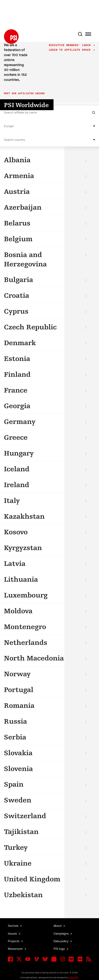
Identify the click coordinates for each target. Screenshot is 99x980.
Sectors (14, 926)
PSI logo (60, 949)
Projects (14, 941)
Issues (13, 933)
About (58, 926)
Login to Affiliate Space (71, 50)
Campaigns (61, 933)
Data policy (61, 941)
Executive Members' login (71, 45)
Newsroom (16, 949)
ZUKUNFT (74, 977)
